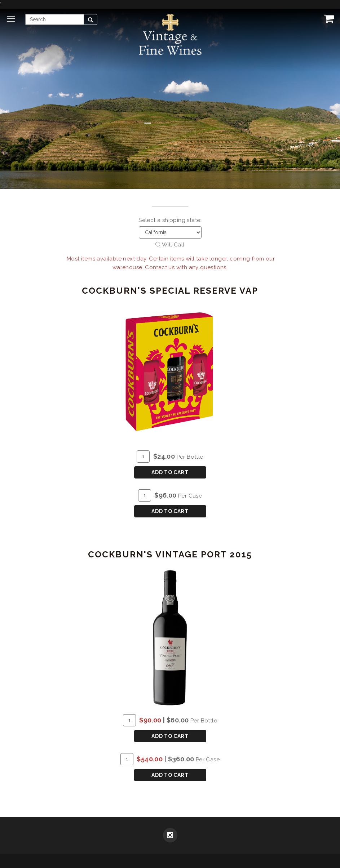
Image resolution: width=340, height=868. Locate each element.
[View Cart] (327, 18)
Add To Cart (170, 472)
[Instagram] (170, 836)
